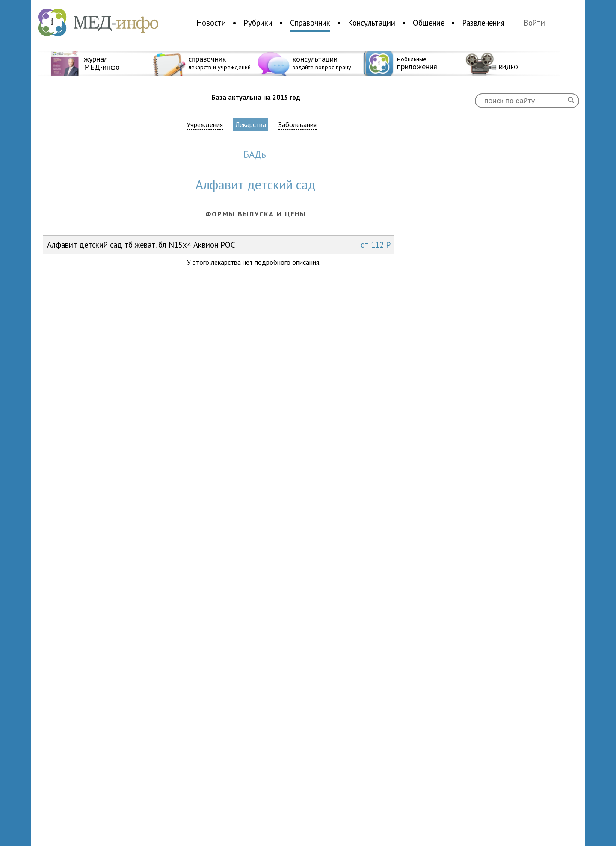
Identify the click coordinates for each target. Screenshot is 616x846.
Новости (211, 23)
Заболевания (298, 125)
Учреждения (205, 125)
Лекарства (251, 124)
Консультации (372, 23)
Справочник (310, 23)
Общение (429, 23)
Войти (534, 23)
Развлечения (483, 23)
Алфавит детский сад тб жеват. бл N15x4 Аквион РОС (219, 245)
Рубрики (258, 23)
